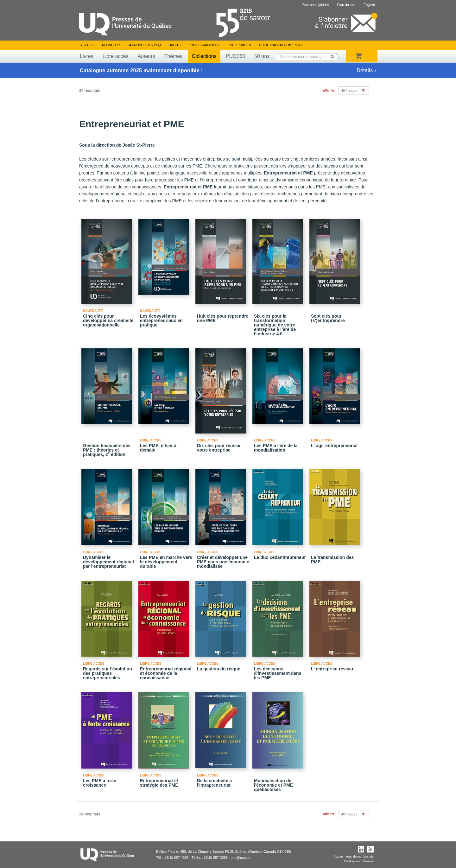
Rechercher (334, 57)
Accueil (87, 45)
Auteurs (146, 56)
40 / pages (349, 91)
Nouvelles (111, 45)
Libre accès (116, 56)
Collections (204, 56)
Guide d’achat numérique (281, 45)
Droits (174, 45)
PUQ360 (235, 56)
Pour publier (239, 45)
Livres (87, 56)
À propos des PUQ (145, 45)
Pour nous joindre (315, 5)
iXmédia (368, 861)
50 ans (262, 56)
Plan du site (346, 5)
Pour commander (204, 45)
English (369, 5)
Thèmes (174, 56)
